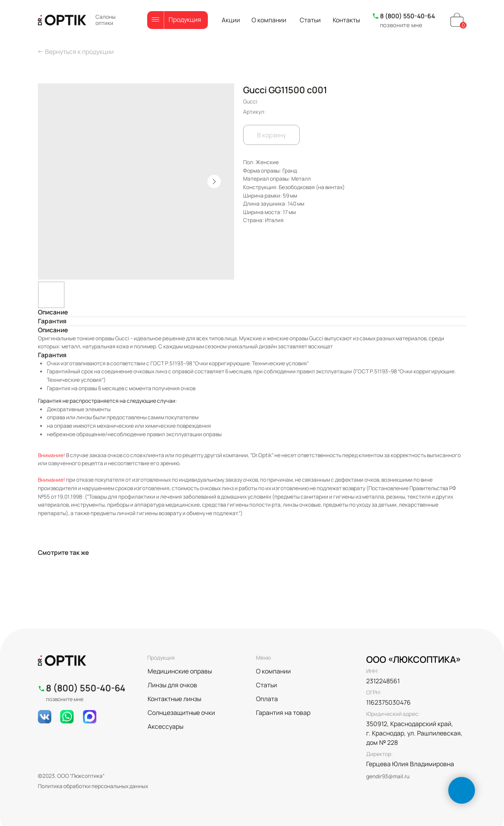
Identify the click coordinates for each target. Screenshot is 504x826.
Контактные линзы (174, 699)
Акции (231, 20)
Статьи (310, 20)
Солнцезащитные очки (181, 712)
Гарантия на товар (283, 712)
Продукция (185, 19)
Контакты (346, 20)
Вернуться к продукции (79, 52)
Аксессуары (165, 726)
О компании (269, 20)
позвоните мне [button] (401, 25)
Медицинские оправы (180, 671)
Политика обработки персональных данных (93, 786)
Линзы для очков (172, 685)
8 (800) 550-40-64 (407, 16)
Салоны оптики (105, 20)
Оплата (267, 699)
